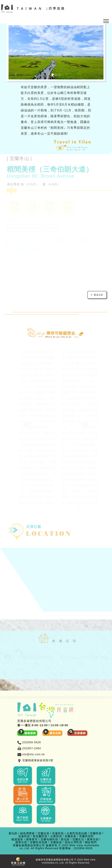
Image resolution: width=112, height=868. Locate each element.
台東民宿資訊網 (77, 833)
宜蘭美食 (70, 836)
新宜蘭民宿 (40, 836)
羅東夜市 (32, 839)
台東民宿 (56, 836)
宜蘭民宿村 (86, 836)
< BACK (97, 295)
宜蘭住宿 (43, 833)
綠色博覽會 (27, 833)
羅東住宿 (93, 839)
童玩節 (13, 833)
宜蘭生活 (78, 839)
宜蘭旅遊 (56, 842)
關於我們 (91, 842)
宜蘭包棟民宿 (49, 839)
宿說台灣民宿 (73, 842)
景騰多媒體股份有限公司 (29, 845)
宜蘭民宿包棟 (39, 842)
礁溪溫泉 (17, 839)
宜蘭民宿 (96, 833)
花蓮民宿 (58, 833)
